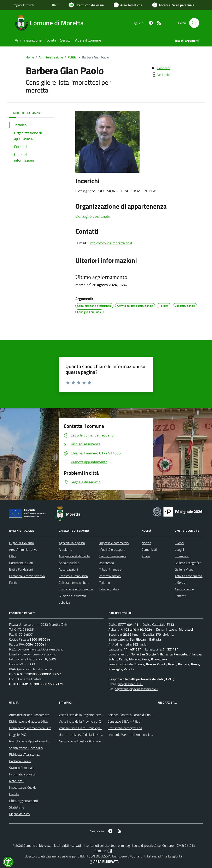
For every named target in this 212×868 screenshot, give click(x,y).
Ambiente (66, 549)
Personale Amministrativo (27, 576)
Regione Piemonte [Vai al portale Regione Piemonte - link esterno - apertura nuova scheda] (24, 5)
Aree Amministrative (23, 549)
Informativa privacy (22, 774)
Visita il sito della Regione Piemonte (83, 715)
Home (30, 57)
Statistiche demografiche (125, 728)
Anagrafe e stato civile (74, 556)
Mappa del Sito (19, 814)
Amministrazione (51, 57)
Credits (14, 794)
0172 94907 (24, 634)
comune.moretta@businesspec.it (40, 649)
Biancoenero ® (122, 856)
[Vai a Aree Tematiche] (128, 5)
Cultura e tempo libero (74, 583)
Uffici (13, 556)
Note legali (17, 781)
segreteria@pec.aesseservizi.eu (136, 689)
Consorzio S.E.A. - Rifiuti (124, 721)
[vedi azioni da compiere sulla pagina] (161, 75)
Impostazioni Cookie (23, 787)
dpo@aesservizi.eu (130, 684)
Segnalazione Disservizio (26, 748)
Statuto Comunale (22, 768)
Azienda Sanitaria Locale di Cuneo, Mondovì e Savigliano (146, 715)
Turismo (105, 583)
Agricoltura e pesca (72, 543)
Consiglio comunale (93, 216)
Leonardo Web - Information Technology (135, 735)
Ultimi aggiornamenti (23, 801)
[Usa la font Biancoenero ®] (86, 5)
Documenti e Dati (21, 563)
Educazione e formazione (76, 589)
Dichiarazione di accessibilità (28, 721)
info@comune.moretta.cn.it (111, 243)
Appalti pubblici (69, 563)
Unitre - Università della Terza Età (82, 735)
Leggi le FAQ (18, 735)
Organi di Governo (21, 543)
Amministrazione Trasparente (29, 715)
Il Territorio (182, 556)
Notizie (146, 543)
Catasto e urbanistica (73, 576)
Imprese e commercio (114, 543)
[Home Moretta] (51, 23)
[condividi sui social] (160, 68)
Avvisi (146, 556)
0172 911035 (24, 629)
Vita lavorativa (109, 589)
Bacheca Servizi (20, 761)
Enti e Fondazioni (21, 569)
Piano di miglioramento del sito (30, 728)
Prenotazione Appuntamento (29, 741)
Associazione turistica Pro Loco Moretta (86, 741)
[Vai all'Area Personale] (173, 5)
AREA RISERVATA (104, 861)
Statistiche (17, 807)
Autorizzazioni (68, 569)
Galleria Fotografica (188, 563)
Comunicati (149, 549)
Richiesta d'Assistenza (24, 754)
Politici (72, 57)
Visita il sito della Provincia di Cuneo (83, 721)
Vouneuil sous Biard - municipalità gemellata (89, 728)
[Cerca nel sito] (194, 23)
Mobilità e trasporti (112, 549)
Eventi (179, 543)
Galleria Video (184, 569)
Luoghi (179, 549)
